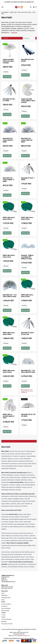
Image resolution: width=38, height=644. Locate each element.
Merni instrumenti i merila (25, 12)
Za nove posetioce (6, 604)
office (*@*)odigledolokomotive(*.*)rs (20, 635)
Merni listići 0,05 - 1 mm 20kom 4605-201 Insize (28, 371)
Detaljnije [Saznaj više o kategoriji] (14, 33)
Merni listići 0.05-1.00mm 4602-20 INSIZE (8, 140)
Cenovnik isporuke (6, 619)
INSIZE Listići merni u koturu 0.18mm (9, 333)
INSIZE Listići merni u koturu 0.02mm (9, 371)
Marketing (4, 621)
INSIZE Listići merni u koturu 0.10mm (27, 218)
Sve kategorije (5, 12)
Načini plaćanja (5, 611)
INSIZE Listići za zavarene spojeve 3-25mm (9, 416)
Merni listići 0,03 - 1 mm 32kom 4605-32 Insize (10, 296)
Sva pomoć (4, 606)
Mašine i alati (13, 12)
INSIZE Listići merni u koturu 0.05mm (9, 218)
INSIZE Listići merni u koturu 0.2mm (9, 256)
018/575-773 (9, 2)
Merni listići (7, 18)
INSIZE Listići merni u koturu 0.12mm (27, 296)
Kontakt (3, 617)
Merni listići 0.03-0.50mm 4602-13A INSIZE (27, 140)
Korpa (3, 600)
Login (3, 593)
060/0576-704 (30, 2)
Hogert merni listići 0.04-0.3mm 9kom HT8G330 (8, 61)
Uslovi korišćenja (6, 608)
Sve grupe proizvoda (7, 624)
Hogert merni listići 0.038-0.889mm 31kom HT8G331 (28, 101)
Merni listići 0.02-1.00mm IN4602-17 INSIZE (8, 180)
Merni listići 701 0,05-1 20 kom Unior (27, 333)
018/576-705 (23, 2)
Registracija (4, 595)
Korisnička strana (6, 598)
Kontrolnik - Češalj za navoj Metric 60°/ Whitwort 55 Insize (27, 257)
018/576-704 (16, 2)
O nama (3, 615)
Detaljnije (6, 72)
